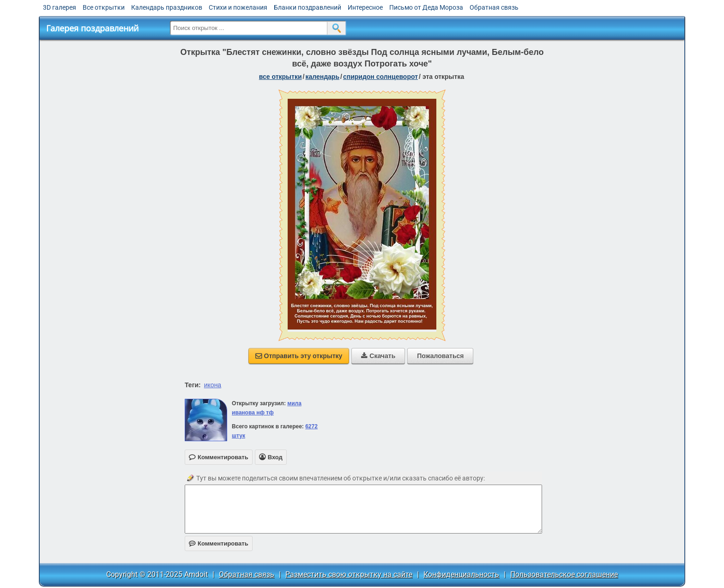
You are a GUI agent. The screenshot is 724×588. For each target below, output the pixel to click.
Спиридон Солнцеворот (380, 77)
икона (213, 385)
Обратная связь (494, 7)
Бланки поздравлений (308, 7)
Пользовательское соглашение (564, 574)
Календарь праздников (167, 7)
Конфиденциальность (461, 574)
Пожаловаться (440, 356)
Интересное (365, 7)
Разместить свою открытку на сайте (349, 574)
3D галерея (60, 7)
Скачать (378, 356)
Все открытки (104, 7)
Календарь (322, 77)
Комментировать (219, 543)
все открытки (281, 77)
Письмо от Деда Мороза (426, 7)
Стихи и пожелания (238, 7)
